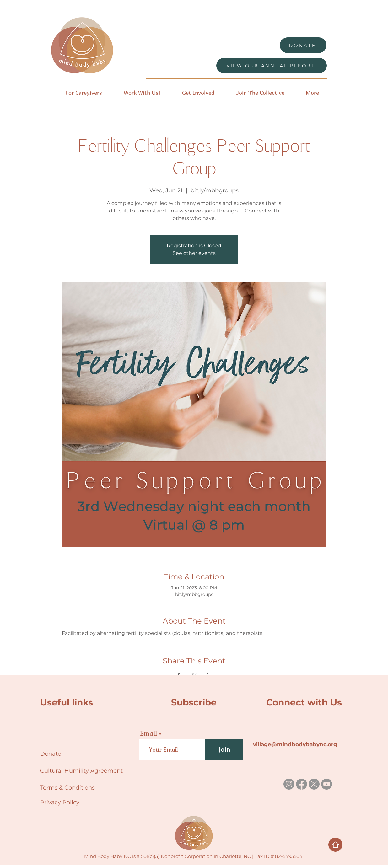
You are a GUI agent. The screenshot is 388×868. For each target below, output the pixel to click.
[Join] (224, 750)
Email (148, 733)
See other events (194, 253)
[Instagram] (289, 784)
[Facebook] (302, 784)
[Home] (335, 845)
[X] (314, 784)
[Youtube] (327, 784)
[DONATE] (303, 45)
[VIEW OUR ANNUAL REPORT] (272, 66)
